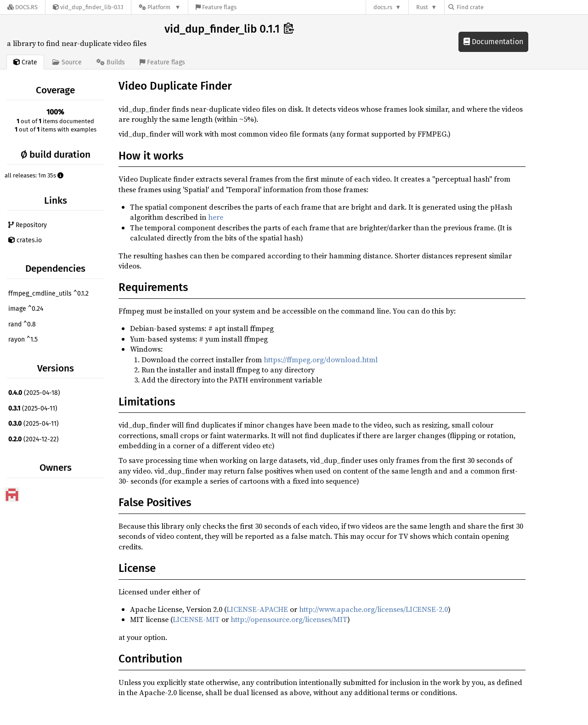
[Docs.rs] (23, 7)
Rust (422, 7)
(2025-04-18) (34, 393)
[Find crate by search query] (494, 7)
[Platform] (160, 7)
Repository (28, 225)
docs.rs (383, 7)
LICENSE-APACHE (257, 609)
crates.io (25, 240)
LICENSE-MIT (196, 619)
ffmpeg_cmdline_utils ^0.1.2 (48, 294)
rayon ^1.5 (23, 340)
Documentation (493, 42)
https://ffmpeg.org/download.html (321, 360)
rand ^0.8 (22, 324)
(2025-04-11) (33, 408)
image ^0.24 (26, 309)
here (216, 217)
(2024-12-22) (34, 439)
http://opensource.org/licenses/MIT (289, 619)
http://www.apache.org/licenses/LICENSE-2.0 (373, 609)
